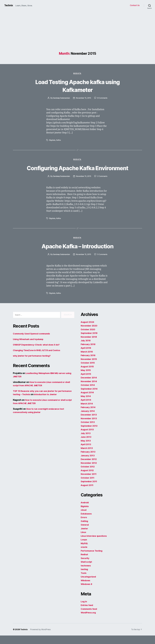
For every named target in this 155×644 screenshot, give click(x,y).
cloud (84, 518)
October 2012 (88, 475)
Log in (84, 610)
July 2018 (86, 349)
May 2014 (86, 405)
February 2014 (89, 416)
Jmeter (85, 537)
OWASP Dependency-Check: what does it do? (38, 353)
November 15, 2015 (84, 98)
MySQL (85, 552)
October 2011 (88, 486)
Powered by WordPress (41, 638)
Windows (86, 589)
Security (85, 567)
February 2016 (89, 364)
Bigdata (78, 74)
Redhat (85, 563)
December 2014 (89, 386)
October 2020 (88, 338)
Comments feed (89, 617)
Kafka (59, 140)
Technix (9, 5)
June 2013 (86, 445)
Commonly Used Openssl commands (33, 342)
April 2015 (86, 382)
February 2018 (89, 353)
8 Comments (103, 98)
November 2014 (89, 390)
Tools (84, 581)
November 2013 (89, 427)
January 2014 (88, 419)
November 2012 (89, 471)
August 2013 (88, 438)
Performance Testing (92, 559)
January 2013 (88, 464)
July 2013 (86, 442)
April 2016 (86, 356)
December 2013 (89, 423)
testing (85, 578)
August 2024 (88, 330)
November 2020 (90, 334)
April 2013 (86, 453)
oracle (84, 555)
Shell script (87, 570)
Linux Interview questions (95, 544)
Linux (84, 541)
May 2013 (86, 449)
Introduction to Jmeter (62, 403)
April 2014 (86, 408)
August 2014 (88, 401)
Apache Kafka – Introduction (77, 254)
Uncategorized (89, 585)
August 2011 (88, 494)
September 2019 (90, 342)
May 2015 (86, 379)
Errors (84, 526)
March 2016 (87, 360)
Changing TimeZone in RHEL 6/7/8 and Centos (38, 359)
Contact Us (135, 5)
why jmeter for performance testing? (33, 364)
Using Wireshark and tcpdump (29, 348)
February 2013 (89, 460)
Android (85, 511)
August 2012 (88, 479)
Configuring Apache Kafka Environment (77, 172)
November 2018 (89, 345)
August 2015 (88, 375)
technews (86, 574)
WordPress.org (89, 621)
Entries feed (87, 614)
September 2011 (90, 490)
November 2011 (89, 482)
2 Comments (103, 184)
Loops (84, 548)
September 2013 (90, 434)
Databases (86, 522)
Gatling (85, 530)
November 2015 (89, 368)
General (85, 533)
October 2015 (88, 371)
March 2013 (87, 457)
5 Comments (103, 263)
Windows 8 (87, 593)
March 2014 (87, 412)
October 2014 (88, 393)
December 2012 (89, 468)
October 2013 (88, 431)
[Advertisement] (77, 35)
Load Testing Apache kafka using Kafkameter (77, 86)
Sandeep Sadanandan (61, 98)
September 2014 (90, 397)
